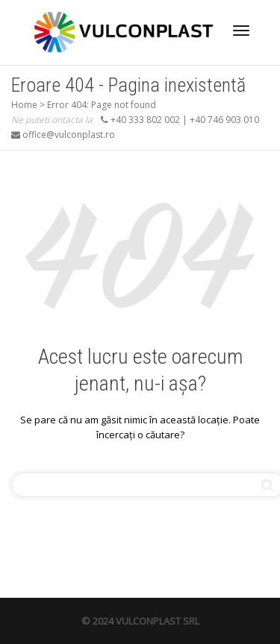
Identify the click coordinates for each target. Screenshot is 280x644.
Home (24, 105)
